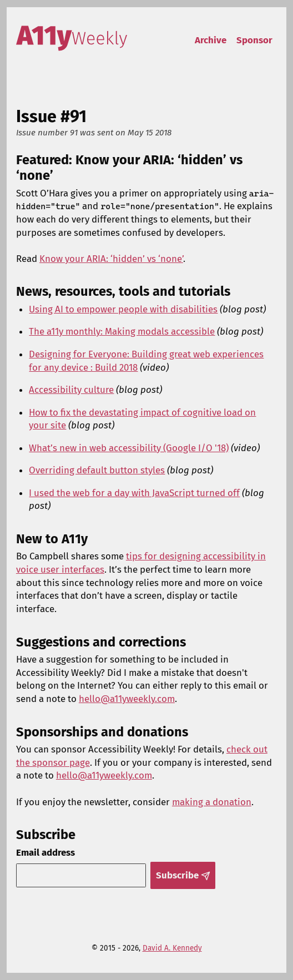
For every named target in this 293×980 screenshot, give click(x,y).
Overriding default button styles (97, 470)
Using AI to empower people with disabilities (123, 309)
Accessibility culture (71, 390)
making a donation (212, 802)
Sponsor (254, 40)
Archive (211, 40)
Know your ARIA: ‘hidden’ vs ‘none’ (111, 259)
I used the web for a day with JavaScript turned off (134, 493)
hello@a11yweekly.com (127, 699)
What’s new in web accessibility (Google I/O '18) (129, 448)
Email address (46, 852)
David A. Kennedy (172, 948)
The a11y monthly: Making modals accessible (122, 331)
